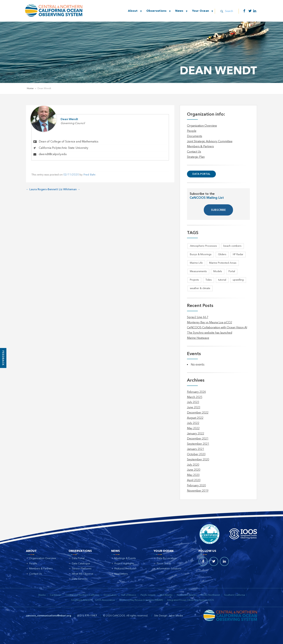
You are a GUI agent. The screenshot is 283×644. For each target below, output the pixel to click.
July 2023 (193, 402)
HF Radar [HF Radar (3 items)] (238, 254)
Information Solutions (169, 569)
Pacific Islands (148, 595)
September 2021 (198, 444)
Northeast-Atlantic (187, 595)
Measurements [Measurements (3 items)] (198, 271)
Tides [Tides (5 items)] (209, 280)
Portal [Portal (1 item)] (232, 271)
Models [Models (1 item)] (218, 271)
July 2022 (193, 423)
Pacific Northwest (210, 595)
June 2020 (194, 470)
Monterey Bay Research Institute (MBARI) (141, 600)
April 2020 (194, 480)
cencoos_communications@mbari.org (49, 616)
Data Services (80, 579)
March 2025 (195, 397)
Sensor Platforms (82, 569)
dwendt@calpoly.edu (53, 154)
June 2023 (194, 408)
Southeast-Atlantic (81, 600)
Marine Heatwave (198, 338)
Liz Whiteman (69, 190)
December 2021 (198, 439)
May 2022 (193, 428)
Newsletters (121, 574)
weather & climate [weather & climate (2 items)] (200, 288)
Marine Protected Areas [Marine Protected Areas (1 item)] (223, 263)
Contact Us (194, 152)
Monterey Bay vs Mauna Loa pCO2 (210, 323)
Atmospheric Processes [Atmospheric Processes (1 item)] (203, 246)
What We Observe (83, 574)
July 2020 (193, 465)
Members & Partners (200, 147)
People (192, 131)
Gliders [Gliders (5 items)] (222, 254)
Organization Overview (202, 126)
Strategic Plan (196, 157)
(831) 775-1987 (87, 616)
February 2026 (196, 392)
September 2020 (198, 460)
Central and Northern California (82, 595)
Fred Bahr (89, 175)
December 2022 (198, 413)
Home (30, 88)
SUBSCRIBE (218, 210)
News (179, 11)
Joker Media (176, 616)
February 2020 (196, 486)
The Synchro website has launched (210, 333)
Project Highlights (124, 564)
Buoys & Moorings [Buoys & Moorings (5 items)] (201, 254)
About (132, 11)
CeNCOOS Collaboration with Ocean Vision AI (217, 328)
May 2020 (193, 475)
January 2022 (196, 434)
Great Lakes (110, 595)
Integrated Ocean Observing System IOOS (191, 600)
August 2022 (195, 418)
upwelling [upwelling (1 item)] (238, 280)
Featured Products (125, 569)
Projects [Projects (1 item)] (194, 280)
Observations (156, 11)
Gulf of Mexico (129, 595)
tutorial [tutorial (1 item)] (222, 280)
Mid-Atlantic (166, 595)
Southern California (235, 595)
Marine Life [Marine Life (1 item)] (196, 263)
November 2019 (198, 491)
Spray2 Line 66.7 (198, 317)
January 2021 (196, 449)
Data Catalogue (81, 564)
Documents (195, 136)
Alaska (42, 595)
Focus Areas (164, 564)
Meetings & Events (125, 558)
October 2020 (196, 454)
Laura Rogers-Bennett (42, 190)
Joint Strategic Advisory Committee (210, 142)
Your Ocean (200, 11)
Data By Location (167, 558)
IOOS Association (105, 600)
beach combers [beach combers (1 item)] (232, 246)
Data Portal (201, 174)
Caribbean (55, 595)
